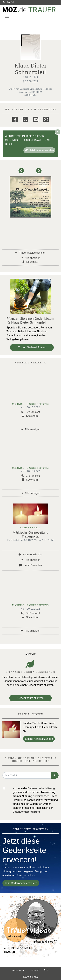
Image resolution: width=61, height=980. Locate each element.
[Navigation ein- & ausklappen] (7, 16)
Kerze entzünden (30, 555)
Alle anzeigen (30, 258)
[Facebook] (15, 119)
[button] (22, 172)
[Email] (36, 119)
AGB (47, 970)
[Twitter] (25, 119)
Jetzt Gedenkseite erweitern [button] (21, 883)
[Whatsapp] (46, 119)
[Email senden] (27, 775)
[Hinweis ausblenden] (58, 132)
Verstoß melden (31, 565)
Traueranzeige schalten (31, 253)
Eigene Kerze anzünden (39, 739)
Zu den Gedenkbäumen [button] (32, 347)
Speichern (30, 416)
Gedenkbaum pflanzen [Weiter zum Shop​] (30, 698)
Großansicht (30, 412)
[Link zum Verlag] (29, 10)
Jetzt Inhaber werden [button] (39, 150)
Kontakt (34, 970)
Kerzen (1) (30, 262)
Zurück (9, 2)
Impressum (18, 970)
